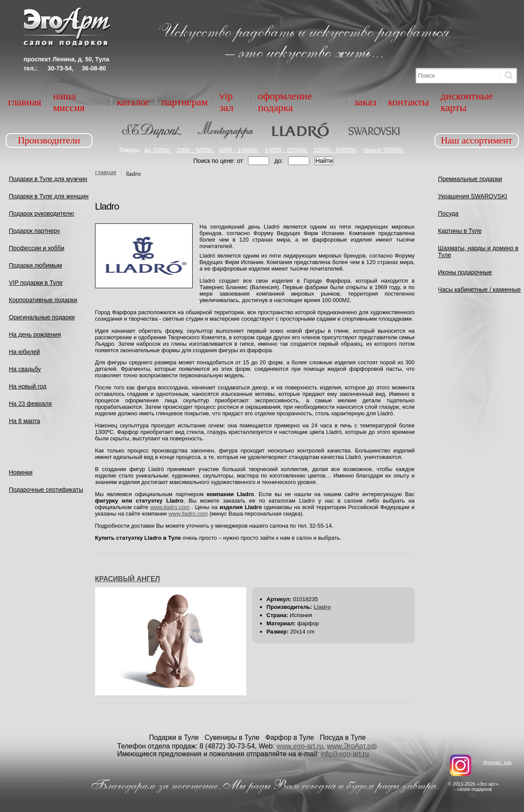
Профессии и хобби (37, 248)
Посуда (448, 213)
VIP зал (226, 102)
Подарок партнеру (35, 231)
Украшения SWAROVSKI (473, 196)
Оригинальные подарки (42, 317)
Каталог (133, 102)
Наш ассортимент (476, 140)
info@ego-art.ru (345, 754)
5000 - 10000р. (239, 150)
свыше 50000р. (384, 150)
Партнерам (185, 102)
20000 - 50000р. (336, 150)
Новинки (21, 472)
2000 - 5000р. (195, 150)
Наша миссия (69, 102)
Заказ (365, 102)
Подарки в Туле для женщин (49, 196)
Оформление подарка (285, 102)
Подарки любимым (36, 265)
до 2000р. (158, 150)
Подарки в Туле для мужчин (48, 179)
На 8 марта (25, 421)
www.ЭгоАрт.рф (352, 746)
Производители (49, 140)
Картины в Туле (460, 231)
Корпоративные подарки (43, 300)
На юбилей (25, 352)
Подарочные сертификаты (46, 490)
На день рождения (35, 334)
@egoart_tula (497, 762)
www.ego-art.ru (300, 746)
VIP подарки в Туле (36, 283)
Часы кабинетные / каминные (480, 290)
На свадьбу (25, 369)
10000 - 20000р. (286, 150)
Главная (25, 102)
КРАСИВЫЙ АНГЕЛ (127, 579)
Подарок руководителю (42, 213)
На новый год (28, 386)
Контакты (408, 102)
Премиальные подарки (470, 179)
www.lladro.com (170, 507)
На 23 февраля (30, 404)
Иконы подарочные (465, 272)
